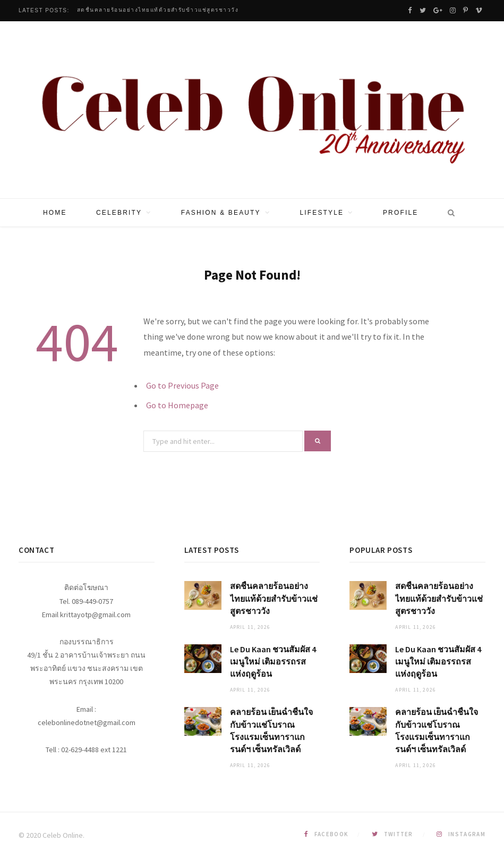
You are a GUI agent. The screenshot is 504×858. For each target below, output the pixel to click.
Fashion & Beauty (221, 213)
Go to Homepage (177, 405)
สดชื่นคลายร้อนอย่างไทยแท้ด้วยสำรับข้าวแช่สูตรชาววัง (158, 10)
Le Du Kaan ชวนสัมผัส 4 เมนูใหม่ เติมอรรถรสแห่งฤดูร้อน (273, 661)
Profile (400, 213)
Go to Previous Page (182, 385)
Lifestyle (322, 213)
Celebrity (119, 213)
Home (55, 213)
